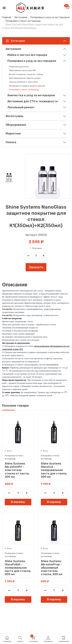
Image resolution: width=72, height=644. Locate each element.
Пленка (11, 142)
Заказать (36, 267)
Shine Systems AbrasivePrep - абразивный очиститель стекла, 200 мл (52, 568)
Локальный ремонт (21, 107)
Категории (15, 41)
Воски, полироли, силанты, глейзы (26, 74)
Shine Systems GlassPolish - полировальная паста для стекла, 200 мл (18, 568)
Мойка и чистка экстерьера (27, 55)
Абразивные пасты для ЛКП (23, 70)
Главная (6, 17)
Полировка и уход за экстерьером (50, 17)
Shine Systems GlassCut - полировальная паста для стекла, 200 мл (54, 470)
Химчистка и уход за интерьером (31, 95)
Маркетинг (13, 134)
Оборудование (16, 125)
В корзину (18, 502)
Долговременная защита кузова (25, 78)
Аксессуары (14, 116)
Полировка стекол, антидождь (23, 21)
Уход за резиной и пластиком (24, 82)
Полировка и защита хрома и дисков (27, 86)
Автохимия (21, 17)
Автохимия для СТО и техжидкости (33, 101)
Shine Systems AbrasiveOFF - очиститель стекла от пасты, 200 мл (17, 470)
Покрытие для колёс (19, 67)
